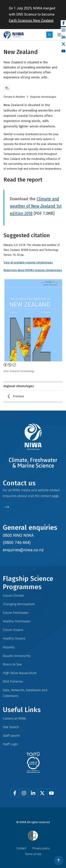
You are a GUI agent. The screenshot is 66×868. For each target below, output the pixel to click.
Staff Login (10, 744)
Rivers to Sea (12, 664)
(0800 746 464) (17, 543)
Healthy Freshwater (17, 621)
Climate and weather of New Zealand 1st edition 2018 (36, 206)
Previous (18, 396)
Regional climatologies (43, 97)
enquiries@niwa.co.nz (23, 550)
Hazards (9, 647)
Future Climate (13, 596)
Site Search (11, 727)
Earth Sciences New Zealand (31, 20)
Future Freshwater (16, 613)
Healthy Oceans (14, 638)
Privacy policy (41, 848)
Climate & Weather (14, 97)
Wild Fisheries (13, 681)
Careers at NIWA (14, 718)
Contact (21, 848)
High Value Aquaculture (20, 673)
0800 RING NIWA (18, 535)
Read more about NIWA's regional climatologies (33, 270)
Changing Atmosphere (19, 604)
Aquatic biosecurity (17, 656)
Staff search (11, 736)
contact (46, 496)
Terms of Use (33, 854)
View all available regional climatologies (28, 263)
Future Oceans (13, 630)
